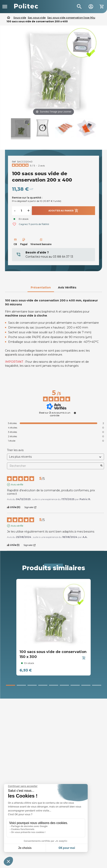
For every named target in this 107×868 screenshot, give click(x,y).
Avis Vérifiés (67, 287)
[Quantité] (21, 211)
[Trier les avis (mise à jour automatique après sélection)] (55, 457)
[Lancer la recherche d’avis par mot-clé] (101, 466)
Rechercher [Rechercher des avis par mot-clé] (53, 466)
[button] (11, 685)
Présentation (41, 287)
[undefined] (75, 413)
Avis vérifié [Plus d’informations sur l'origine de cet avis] (17, 484)
